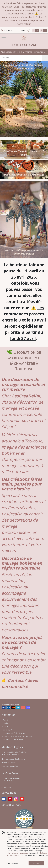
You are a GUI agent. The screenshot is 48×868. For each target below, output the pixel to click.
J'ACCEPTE (36, 863)
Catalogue (6, 723)
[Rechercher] (45, 58)
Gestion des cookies (9, 762)
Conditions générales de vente (13, 733)
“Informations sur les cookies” (17, 853)
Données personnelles (10, 766)
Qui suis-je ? (7, 730)
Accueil (5, 720)
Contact (23, 30)
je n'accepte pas (12, 863)
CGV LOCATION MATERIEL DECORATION (17, 737)
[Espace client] (29, 30)
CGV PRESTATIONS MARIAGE (12, 740)
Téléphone (6, 788)
